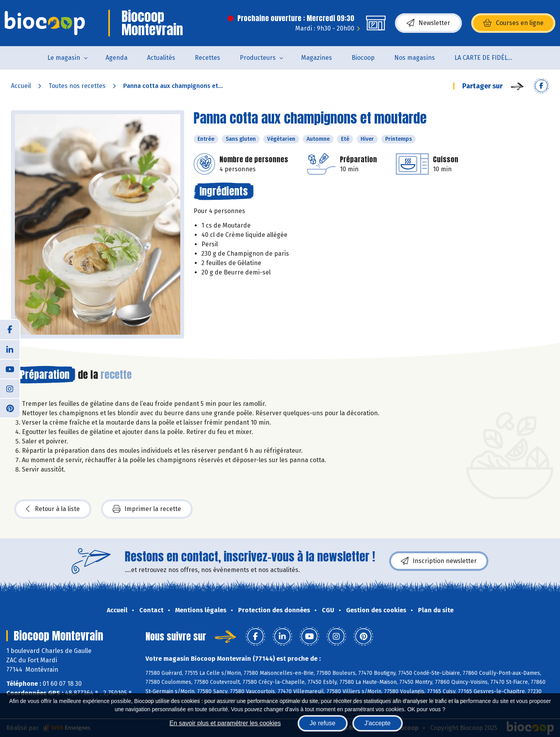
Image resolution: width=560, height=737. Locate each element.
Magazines (317, 58)
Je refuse (323, 723)
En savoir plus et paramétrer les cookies (225, 723)
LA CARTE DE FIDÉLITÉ (486, 58)
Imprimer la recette (147, 509)
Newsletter (428, 23)
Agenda (117, 58)
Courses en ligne (513, 23)
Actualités (161, 58)
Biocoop (363, 58)
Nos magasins (415, 58)
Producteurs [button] (258, 58)
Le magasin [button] (64, 58)
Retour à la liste (53, 509)
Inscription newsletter (439, 561)
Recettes (207, 58)
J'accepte (378, 723)
